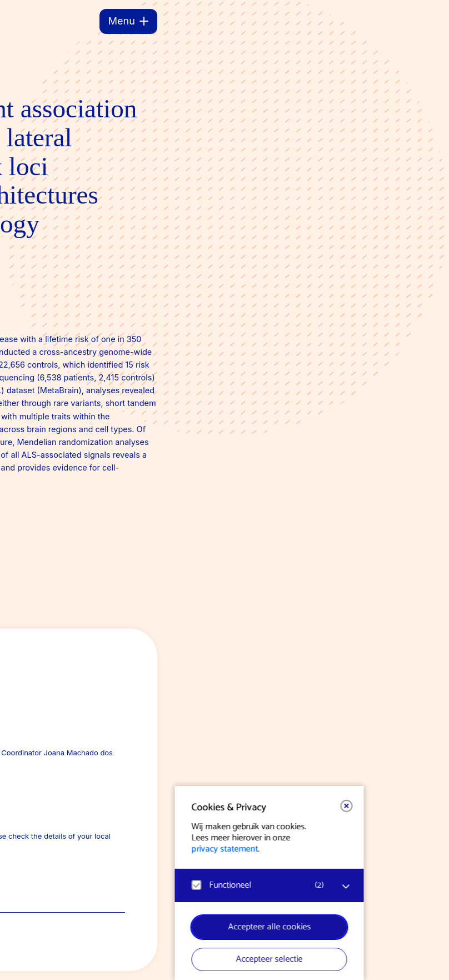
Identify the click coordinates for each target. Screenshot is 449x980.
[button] (158, 806)
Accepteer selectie (81, 959)
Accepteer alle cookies (81, 927)
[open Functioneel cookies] (158, 887)
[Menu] (128, 21)
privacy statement (37, 849)
